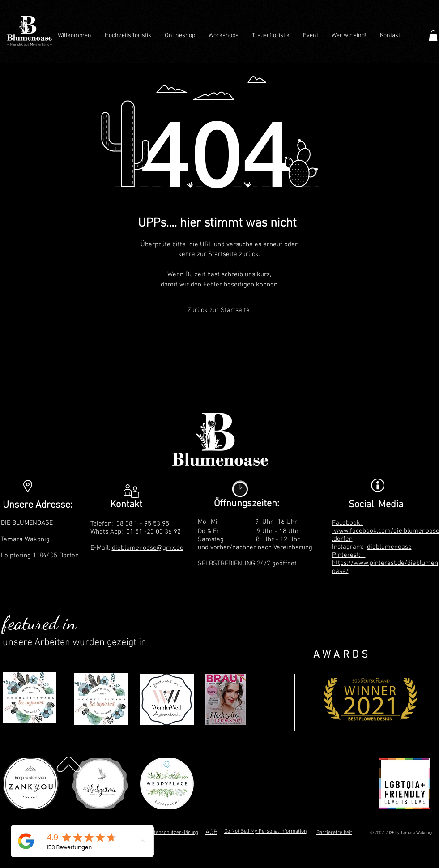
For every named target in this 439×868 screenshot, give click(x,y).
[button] (433, 36)
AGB (211, 832)
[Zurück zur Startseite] (219, 310)
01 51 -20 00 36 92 (152, 532)
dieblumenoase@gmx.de (148, 548)
